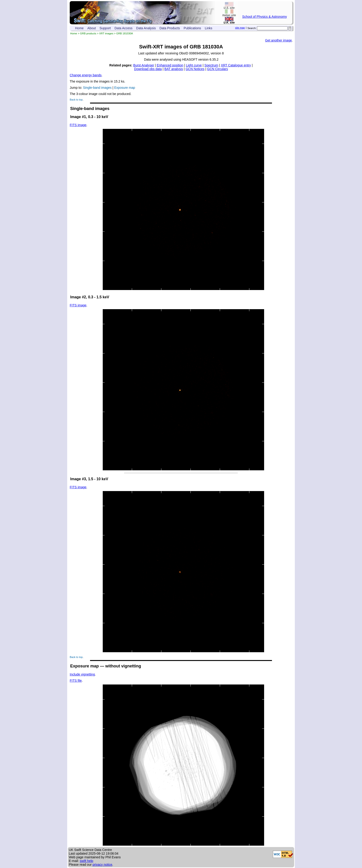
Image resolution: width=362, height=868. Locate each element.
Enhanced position (170, 65)
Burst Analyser (144, 65)
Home (79, 28)
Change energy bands (86, 75)
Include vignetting (82, 674)
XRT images (106, 33)
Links (209, 28)
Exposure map (125, 88)
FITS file (76, 681)
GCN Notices (195, 69)
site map (240, 28)
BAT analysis (174, 69)
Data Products (170, 28)
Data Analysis (146, 28)
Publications (192, 28)
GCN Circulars (217, 69)
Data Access (124, 28)
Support (105, 28)
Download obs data (148, 69)
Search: (252, 28)
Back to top (76, 100)
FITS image (78, 125)
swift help (86, 861)
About (92, 28)
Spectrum (211, 65)
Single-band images (97, 88)
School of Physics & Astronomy (265, 17)
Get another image (278, 40)
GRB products (88, 33)
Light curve (194, 65)
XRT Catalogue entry (236, 65)
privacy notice (103, 865)
